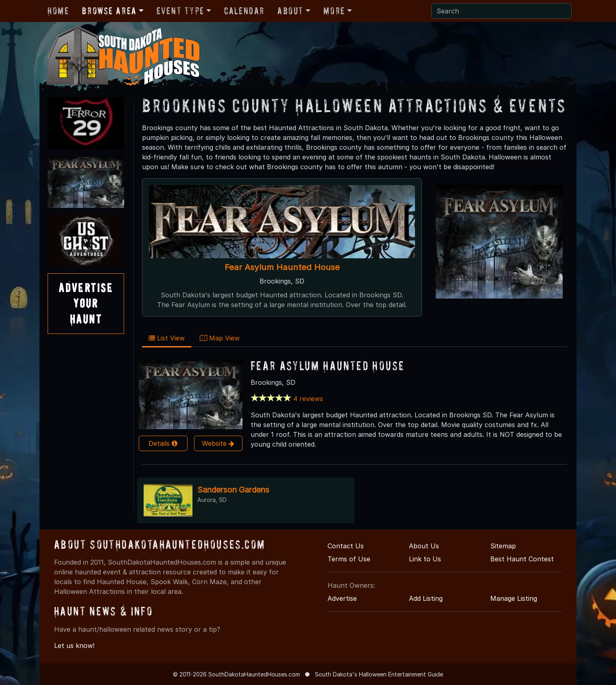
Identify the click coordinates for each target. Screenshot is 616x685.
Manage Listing (514, 598)
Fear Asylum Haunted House (282, 267)
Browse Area (109, 11)
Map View (220, 338)
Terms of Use (349, 559)
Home (58, 11)
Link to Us (425, 559)
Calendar (244, 11)
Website (218, 443)
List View (167, 338)
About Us (424, 546)
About (291, 11)
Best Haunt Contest (522, 559)
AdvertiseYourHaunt (86, 303)
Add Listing (426, 598)
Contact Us (346, 546)
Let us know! (74, 646)
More (334, 11)
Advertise (342, 598)
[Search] (501, 11)
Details (163, 443)
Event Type (180, 11)
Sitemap (503, 546)
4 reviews (308, 399)
